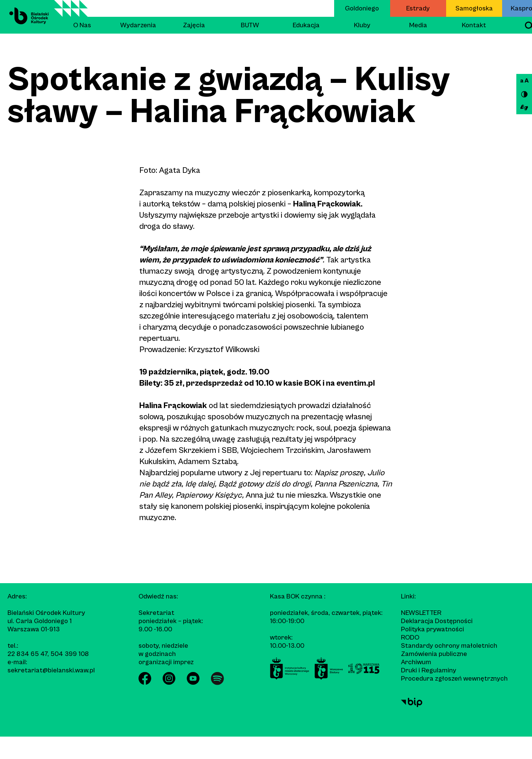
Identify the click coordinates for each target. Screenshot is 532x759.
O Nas (82, 25)
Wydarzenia (138, 25)
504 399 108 (70, 654)
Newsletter (421, 613)
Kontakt (474, 25)
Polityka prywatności (433, 629)
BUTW (250, 25)
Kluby (362, 25)
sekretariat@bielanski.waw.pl (51, 670)
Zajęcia (194, 25)
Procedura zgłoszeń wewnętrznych (454, 679)
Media (418, 25)
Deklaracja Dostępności (437, 621)
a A (524, 81)
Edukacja (306, 25)
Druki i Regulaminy (429, 670)
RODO (410, 637)
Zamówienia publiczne (434, 654)
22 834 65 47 (27, 654)
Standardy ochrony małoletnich (449, 646)
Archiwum (416, 662)
